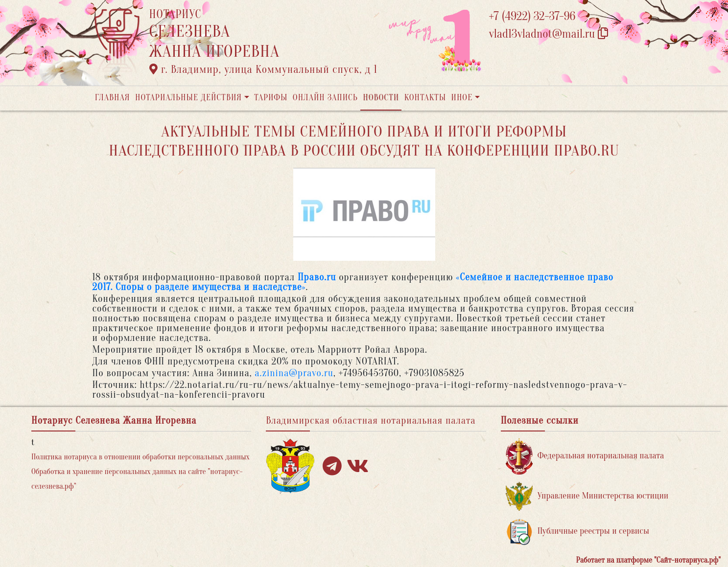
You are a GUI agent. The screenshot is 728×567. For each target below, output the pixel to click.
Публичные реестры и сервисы (577, 532)
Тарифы (271, 98)
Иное (462, 98)
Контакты (425, 98)
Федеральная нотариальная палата (585, 456)
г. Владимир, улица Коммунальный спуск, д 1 (263, 69)
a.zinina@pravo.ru (294, 373)
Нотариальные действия (188, 98)
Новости (381, 98)
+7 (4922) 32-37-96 (532, 16)
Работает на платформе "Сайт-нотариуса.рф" (648, 560)
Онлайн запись (325, 98)
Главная (113, 98)
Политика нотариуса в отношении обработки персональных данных (141, 457)
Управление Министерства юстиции (587, 496)
